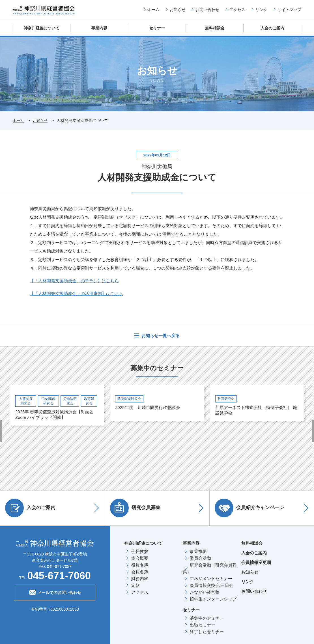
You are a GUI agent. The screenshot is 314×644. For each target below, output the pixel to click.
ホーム (154, 12)
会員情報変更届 (256, 567)
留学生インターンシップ (213, 603)
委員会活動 (200, 562)
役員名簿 (140, 569)
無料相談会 (215, 32)
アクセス (237, 12)
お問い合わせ (207, 12)
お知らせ (178, 12)
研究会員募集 (137, 512)
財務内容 (140, 583)
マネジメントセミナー (211, 583)
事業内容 (99, 32)
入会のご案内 (272, 32)
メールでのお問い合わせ (55, 596)
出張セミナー (203, 629)
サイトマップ (289, 12)
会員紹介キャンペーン (251, 512)
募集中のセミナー (207, 622)
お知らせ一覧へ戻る (160, 340)
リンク (261, 12)
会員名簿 (140, 576)
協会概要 (140, 562)
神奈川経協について (42, 32)
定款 (136, 590)
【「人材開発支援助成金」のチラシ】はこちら (74, 285)
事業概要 (198, 556)
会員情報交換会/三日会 (212, 590)
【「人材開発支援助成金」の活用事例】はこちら (76, 298)
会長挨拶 (140, 556)
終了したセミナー (207, 636)
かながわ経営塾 (205, 596)
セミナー (157, 32)
